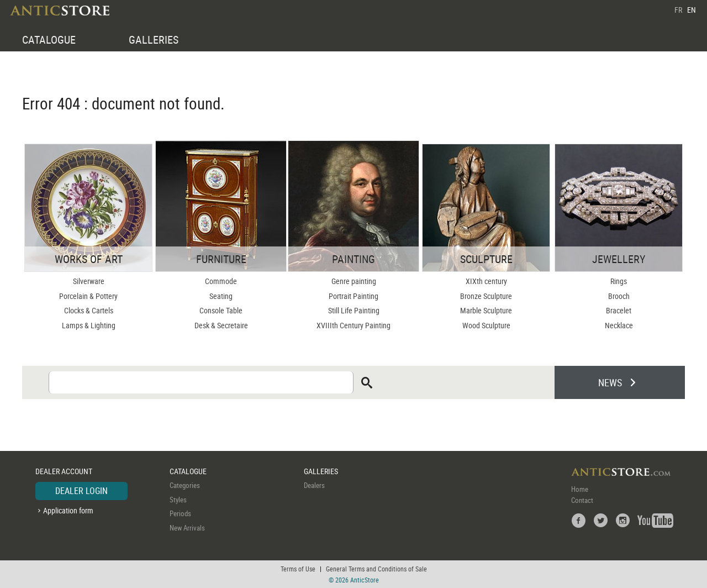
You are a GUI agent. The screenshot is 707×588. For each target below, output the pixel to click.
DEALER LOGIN (81, 491)
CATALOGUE (49, 40)
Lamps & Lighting (89, 325)
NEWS (610, 382)
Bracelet (619, 310)
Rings (619, 281)
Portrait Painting (353, 296)
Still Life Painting (354, 310)
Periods (180, 513)
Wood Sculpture (486, 325)
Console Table (221, 310)
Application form (68, 510)
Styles (178, 500)
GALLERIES (154, 40)
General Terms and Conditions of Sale (376, 569)
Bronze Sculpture (486, 296)
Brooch (619, 296)
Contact (582, 500)
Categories (185, 485)
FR (678, 10)
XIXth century (486, 281)
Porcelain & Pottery (88, 296)
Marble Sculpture (486, 310)
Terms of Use (298, 569)
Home (580, 489)
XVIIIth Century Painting (353, 325)
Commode (221, 281)
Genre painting (354, 281)
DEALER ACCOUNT (64, 471)
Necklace (619, 325)
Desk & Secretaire (221, 325)
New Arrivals (187, 528)
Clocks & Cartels (89, 310)
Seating (221, 296)
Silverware (89, 281)
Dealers (314, 485)
